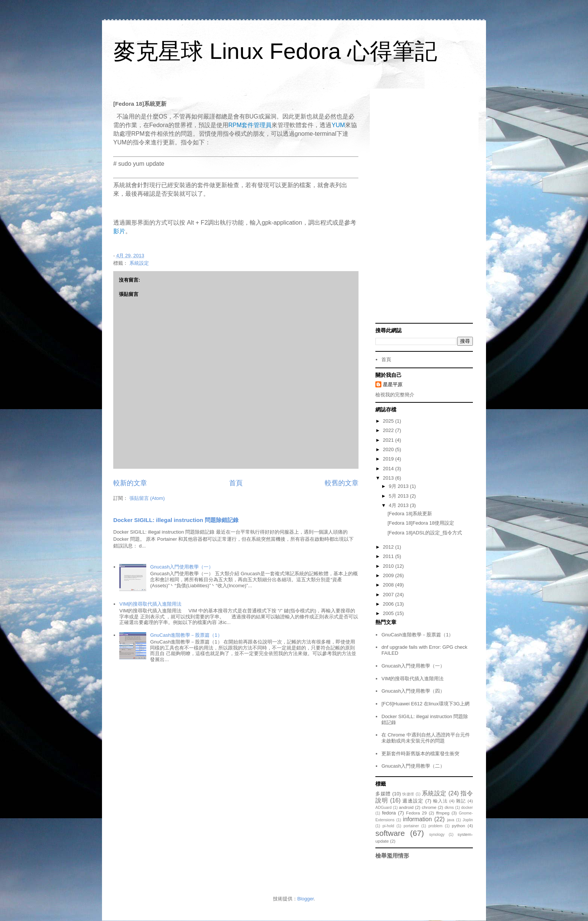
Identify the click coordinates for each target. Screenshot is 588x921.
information (417, 819)
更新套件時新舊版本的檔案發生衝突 (420, 754)
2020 (389, 449)
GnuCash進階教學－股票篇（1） (186, 635)
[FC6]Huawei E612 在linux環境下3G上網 (425, 704)
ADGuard (383, 808)
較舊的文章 (342, 483)
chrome (429, 807)
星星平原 (393, 385)
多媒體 (383, 794)
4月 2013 (399, 505)
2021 (389, 440)
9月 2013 (399, 486)
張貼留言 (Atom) (147, 498)
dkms (449, 808)
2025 (389, 421)
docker (467, 808)
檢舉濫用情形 (392, 856)
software (390, 833)
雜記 (461, 801)
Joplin (468, 820)
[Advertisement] (424, 207)
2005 (389, 613)
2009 (389, 575)
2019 (389, 459)
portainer (411, 826)
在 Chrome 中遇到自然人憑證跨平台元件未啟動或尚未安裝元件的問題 (425, 738)
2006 (389, 604)
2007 (389, 595)
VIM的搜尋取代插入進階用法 (150, 604)
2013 (389, 478)
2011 (389, 556)
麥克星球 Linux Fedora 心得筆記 (275, 51)
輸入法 (440, 801)
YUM (338, 125)
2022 (389, 430)
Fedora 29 (416, 813)
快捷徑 (408, 794)
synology (437, 835)
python (458, 826)
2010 (389, 566)
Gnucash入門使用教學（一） (182, 567)
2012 (389, 547)
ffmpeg (443, 813)
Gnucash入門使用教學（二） (413, 766)
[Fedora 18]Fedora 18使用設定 (421, 523)
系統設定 (139, 263)
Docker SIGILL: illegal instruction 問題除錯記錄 (176, 520)
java (451, 820)
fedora (389, 813)
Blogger (306, 899)
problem (435, 826)
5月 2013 (399, 496)
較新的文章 (130, 483)
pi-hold (388, 826)
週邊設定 (413, 801)
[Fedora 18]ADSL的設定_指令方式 (425, 533)
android (406, 807)
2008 (389, 585)
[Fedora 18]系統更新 (410, 514)
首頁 (236, 483)
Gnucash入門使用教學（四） (413, 691)
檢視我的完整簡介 (395, 395)
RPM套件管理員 (250, 125)
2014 (389, 469)
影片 (119, 231)
